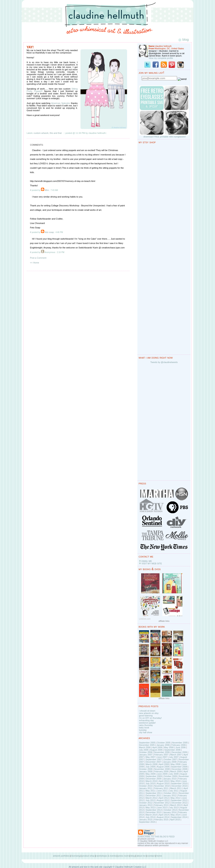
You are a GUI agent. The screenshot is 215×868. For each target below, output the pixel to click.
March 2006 (145, 747)
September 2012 (179, 800)
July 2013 (174, 808)
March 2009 (176, 771)
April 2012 (164, 798)
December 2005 (147, 745)
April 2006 (157, 747)
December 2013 (153, 812)
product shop (88, 856)
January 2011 (146, 788)
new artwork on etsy (149, 713)
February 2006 (179, 745)
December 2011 (153, 795)
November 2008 (162, 769)
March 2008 (151, 764)
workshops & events (106, 856)
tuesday (143, 730)
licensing (76, 856)
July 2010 (150, 783)
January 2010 (170, 779)
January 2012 (170, 795)
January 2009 (146, 771)
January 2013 (146, 805)
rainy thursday (146, 725)
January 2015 (146, 820)
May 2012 (175, 798)
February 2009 (161, 771)
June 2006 (180, 747)
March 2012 (151, 798)
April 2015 (175, 820)
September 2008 (179, 767)
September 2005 (147, 743)
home (159, 856)
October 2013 (170, 810)
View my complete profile (161, 58)
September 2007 (154, 759)
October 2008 (146, 769)
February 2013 (161, 805)
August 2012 (163, 800)
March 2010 (151, 781)
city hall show (145, 732)
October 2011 (170, 793)
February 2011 (161, 788)
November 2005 (180, 743)
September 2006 (172, 750)
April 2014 (164, 815)
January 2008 (170, 762)
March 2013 (176, 805)
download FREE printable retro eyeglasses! (165, 137)
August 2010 (163, 783)
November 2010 (162, 786)
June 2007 (162, 757)
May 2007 (150, 757)
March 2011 (176, 788)
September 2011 (154, 793)
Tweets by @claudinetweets (164, 362)
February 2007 (161, 755)
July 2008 (150, 767)
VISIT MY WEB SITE (152, 564)
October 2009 (170, 776)
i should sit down (147, 711)
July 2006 (144, 750)
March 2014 (151, 815)
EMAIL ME (147, 561)
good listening (146, 716)
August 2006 (156, 750)
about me (141, 856)
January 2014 (170, 812)
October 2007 (170, 759)
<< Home (34, 263)
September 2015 (147, 822)
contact (151, 856)
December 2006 (179, 752)
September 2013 (154, 810)
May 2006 (169, 747)
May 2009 (150, 774)
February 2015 (161, 820)
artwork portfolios (61, 856)
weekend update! (147, 723)
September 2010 (179, 783)
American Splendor (61, 103)
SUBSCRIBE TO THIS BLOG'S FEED (156, 837)
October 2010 (146, 786)
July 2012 (150, 800)
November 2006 (162, 752)
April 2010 (164, 781)
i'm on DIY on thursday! (150, 718)
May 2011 (150, 791)
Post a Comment (38, 258)
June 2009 (162, 774)
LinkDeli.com (145, 619)
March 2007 (176, 755)
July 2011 (174, 791)
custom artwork (41, 133)
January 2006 (163, 745)
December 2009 (153, 779)
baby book (144, 728)
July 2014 (150, 817)
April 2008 (164, 764)
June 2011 (162, 791)
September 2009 (154, 776)
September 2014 (179, 817)
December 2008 (179, 769)
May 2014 (175, 815)
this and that (56, 133)
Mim (47, 190)
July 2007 (174, 757)
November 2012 (162, 803)
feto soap (49, 232)
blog (133, 856)
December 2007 (153, 762)
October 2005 (164, 743)
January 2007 (146, 755)
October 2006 (146, 752)
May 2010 (175, 781)
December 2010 (179, 786)
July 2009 (174, 774)
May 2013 (150, 808)
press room (123, 856)
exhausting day (146, 720)
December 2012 (179, 803)
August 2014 (163, 817)
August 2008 (163, 767)
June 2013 (162, 808)
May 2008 (175, 764)
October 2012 (146, 803)
